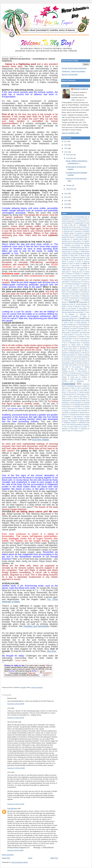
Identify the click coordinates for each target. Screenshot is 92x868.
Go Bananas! (70, 314)
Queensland (69, 383)
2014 (66, 152)
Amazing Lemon (68, 231)
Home (30, 858)
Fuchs (70, 306)
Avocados (76, 251)
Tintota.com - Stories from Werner (74, 71)
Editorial (74, 290)
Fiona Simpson (85, 298)
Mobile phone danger (70, 349)
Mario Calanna (73, 347)
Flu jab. (77, 300)
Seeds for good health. (80, 390)
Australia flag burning (68, 237)
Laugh (77, 339)
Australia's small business (72, 245)
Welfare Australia (85, 420)
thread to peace (66, 406)
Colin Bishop (65, 282)
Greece (85, 316)
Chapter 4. (67, 275)
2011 (66, 201)
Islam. (85, 330)
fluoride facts (83, 302)
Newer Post (6, 858)
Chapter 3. (86, 273)
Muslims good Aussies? (69, 355)
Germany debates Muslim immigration (72, 312)
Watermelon (74, 420)
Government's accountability (70, 316)
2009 (66, 208)
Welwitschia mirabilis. (70, 422)
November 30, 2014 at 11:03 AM (16, 768)
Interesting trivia (83, 328)
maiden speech (76, 345)
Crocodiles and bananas (73, 284)
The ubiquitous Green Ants (80, 404)
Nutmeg (85, 361)
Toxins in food (72, 408)
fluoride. (64, 306)
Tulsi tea (80, 408)
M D (65, 343)
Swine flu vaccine (67, 398)
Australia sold (66, 239)
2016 (66, 145)
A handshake (65, 219)
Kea (86, 334)
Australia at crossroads (81, 235)
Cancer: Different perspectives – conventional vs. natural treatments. (28, 60)
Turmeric (87, 408)
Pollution (64, 377)
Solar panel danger (69, 394)
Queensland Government (74, 386)
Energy (64, 292)
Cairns (85, 263)
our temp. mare (83, 365)
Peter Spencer (82, 371)
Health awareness (82, 322)
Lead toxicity (84, 339)
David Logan (69, 286)
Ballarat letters (85, 251)
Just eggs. (79, 334)
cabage (78, 263)
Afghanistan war (66, 227)
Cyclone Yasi (86, 284)
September (70, 189)
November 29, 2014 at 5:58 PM (16, 704)
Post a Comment (8, 855)
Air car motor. (77, 227)
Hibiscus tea (67, 326)
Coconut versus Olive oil (71, 280)
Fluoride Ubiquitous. (82, 304)
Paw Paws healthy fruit (79, 369)
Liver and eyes (85, 341)
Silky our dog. (73, 392)
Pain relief (65, 367)
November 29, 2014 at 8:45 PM (16, 718)
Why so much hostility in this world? (76, 426)
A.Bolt (88, 223)
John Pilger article (84, 332)
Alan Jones (86, 227)
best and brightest (78, 253)
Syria (75, 398)
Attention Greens (69, 233)
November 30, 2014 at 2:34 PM (16, 804)
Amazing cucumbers (84, 229)
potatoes (84, 377)
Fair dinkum (76, 296)
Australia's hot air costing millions (71, 241)
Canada (85, 265)
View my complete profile (70, 133)
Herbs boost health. (84, 324)
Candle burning (66, 270)
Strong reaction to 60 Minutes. (78, 396)
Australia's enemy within (80, 239)
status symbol (80, 394)
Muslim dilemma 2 (75, 353)
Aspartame (86, 231)
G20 (84, 306)
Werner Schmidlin (81, 89)
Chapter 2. (78, 273)
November (70, 158)
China (69, 277)
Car (75, 270)
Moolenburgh (84, 349)
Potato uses (74, 377)
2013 (66, 194)
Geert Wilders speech (68, 310)
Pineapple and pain (76, 373)
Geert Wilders (83, 308)
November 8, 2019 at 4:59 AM (15, 850)
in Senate (74, 328)
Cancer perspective (37, 687)
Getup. (88, 312)
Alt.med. (74, 229)
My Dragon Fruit (68, 357)
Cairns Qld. (65, 265)
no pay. (68, 361)
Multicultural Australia (75, 351)
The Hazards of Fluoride (79, 400)
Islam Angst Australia (74, 330)
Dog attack (84, 288)
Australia (79, 233)
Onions (86, 363)
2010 (66, 204)
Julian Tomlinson (69, 334)
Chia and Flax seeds (78, 275)
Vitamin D (64, 414)
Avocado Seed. (66, 251)
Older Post (54, 858)
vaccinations (74, 412)
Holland (85, 326)
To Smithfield (77, 406)
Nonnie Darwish (76, 361)
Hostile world (65, 328)
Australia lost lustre (82, 237)
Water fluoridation (79, 418)
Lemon (77, 341)
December (70, 155)
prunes (85, 379)
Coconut (87, 278)
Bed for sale (67, 253)
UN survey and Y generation (79, 410)
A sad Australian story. (81, 217)
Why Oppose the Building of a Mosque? (78, 424)
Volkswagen (67, 416)
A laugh (85, 219)
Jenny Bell (74, 332)
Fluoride (72, 302)
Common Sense (76, 282)
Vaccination (65, 412)
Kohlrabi (81, 336)
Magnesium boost (75, 343)
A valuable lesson (79, 223)
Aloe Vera (66, 229)
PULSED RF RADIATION (73, 381)
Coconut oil (84, 280)
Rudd (73, 388)
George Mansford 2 (82, 310)
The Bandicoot (66, 400)
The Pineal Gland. (76, 402)
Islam (63, 330)
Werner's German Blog (70, 74)
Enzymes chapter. (41, 440)
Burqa (71, 263)
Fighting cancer (75, 298)
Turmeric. (66, 410)
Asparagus (78, 231)
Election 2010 (83, 290)
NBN (75, 359)
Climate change (78, 278)
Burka (79, 261)
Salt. (79, 388)
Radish (85, 386)
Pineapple (65, 373)
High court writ (77, 326)
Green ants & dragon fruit (69, 318)
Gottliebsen (83, 314)
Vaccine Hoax (84, 412)
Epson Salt (75, 294)
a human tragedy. (76, 219)
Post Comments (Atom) (20, 862)
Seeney (64, 392)
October (69, 185)
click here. (52, 651)
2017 (66, 141)
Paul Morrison (12, 808)
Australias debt (83, 249)
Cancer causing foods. (68, 267)
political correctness (72, 375)
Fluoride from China (67, 304)
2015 (66, 148)
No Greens (82, 359)
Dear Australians (82, 286)
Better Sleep (74, 255)
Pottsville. (64, 379)
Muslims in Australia (84, 355)
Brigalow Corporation (77, 259)
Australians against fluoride (69, 249)
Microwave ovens (85, 347)
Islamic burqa (66, 332)
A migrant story (82, 221)
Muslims (85, 353)
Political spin (84, 375)
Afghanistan (83, 225)
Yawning (70, 431)
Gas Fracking (72, 308)
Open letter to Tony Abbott (69, 365)
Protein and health (75, 379)
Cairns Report (76, 265)
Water (69, 418)
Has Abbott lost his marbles (82, 320)
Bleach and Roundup (79, 257)
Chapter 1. (70, 273)
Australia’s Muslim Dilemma (82, 243)
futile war (77, 306)
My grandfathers (66, 359)
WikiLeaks (65, 428)
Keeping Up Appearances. (69, 336)
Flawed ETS (68, 300)
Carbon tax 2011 (77, 272)
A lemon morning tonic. (68, 221)
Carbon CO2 (83, 270)
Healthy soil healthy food (69, 324)
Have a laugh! (69, 322)
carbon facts (65, 272)
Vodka (88, 414)
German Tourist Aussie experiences (74, 68)
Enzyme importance (74, 292)
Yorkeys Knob (78, 431)
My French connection (81, 357)
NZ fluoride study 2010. (68, 363)
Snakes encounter (84, 392)
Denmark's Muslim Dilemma (70, 288)
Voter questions (78, 416)
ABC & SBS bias (70, 225)
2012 (66, 197)
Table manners (83, 398)
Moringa (64, 351)
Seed (69, 390)
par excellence (76, 367)
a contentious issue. (67, 217)
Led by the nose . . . (67, 341)
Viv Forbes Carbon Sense (77, 414)
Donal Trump (66, 290)
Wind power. (74, 428)
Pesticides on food (68, 371)
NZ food (79, 363)
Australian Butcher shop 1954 (79, 247)
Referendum (65, 388)
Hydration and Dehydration (36, 626)
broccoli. (72, 261)
